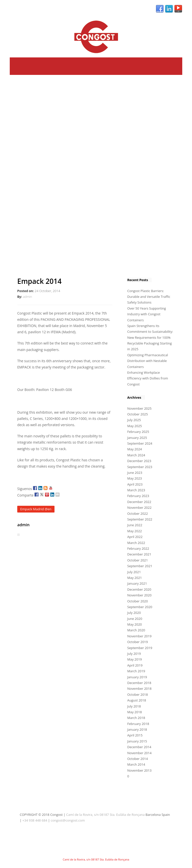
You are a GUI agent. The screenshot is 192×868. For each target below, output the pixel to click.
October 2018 (137, 694)
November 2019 (139, 636)
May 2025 (135, 426)
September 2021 (140, 566)
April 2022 (135, 537)
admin (27, 297)
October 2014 (137, 759)
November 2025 (139, 408)
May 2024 (135, 449)
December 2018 (139, 683)
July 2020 (134, 613)
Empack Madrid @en (36, 509)
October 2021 (137, 560)
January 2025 (137, 438)
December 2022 (139, 502)
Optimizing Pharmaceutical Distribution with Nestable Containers (148, 361)
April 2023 (135, 484)
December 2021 (139, 554)
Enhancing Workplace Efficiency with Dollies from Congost (148, 378)
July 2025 (134, 420)
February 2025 (138, 432)
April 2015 (135, 735)
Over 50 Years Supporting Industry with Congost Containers (147, 314)
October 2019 (137, 642)
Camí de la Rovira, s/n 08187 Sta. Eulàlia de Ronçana (105, 815)
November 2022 (139, 508)
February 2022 (138, 548)
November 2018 (139, 689)
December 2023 (139, 461)
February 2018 (138, 724)
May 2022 (135, 531)
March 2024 (136, 455)
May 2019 (135, 659)
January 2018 (137, 729)
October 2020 (137, 601)
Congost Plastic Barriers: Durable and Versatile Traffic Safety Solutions (149, 297)
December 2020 (139, 589)
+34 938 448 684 (35, 820)
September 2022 (140, 519)
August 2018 (137, 700)
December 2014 (139, 747)
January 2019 (137, 677)
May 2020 (135, 624)
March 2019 (136, 671)
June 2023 (135, 473)
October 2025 (137, 414)
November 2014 (139, 753)
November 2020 (139, 595)
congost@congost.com (68, 820)
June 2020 (135, 619)
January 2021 (137, 583)
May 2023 (135, 478)
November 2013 (139, 770)
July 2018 (134, 706)
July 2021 (134, 572)
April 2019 (135, 665)
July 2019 (134, 654)
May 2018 (135, 712)
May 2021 (135, 578)
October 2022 (137, 514)
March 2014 (136, 764)
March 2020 (136, 630)
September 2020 (140, 607)
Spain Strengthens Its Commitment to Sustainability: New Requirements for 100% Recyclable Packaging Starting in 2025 (150, 338)
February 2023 (138, 496)
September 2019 (140, 648)
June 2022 (135, 525)
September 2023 (140, 467)
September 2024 (140, 443)
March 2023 (136, 490)
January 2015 (137, 741)
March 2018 (136, 718)
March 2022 (136, 543)
